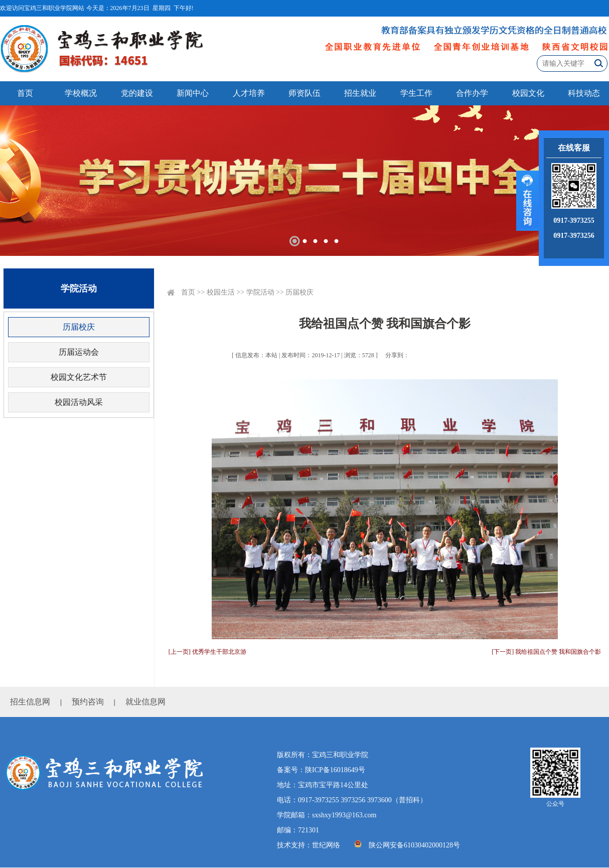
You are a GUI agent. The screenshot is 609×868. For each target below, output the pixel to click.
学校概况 (81, 93)
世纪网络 (326, 845)
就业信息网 (145, 702)
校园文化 (528, 93)
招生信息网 (30, 702)
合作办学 (472, 93)
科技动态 (584, 93)
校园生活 (221, 292)
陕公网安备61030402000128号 (414, 845)
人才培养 (249, 93)
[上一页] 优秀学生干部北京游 (207, 652)
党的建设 (137, 93)
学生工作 (416, 93)
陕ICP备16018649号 (335, 770)
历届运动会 (79, 352)
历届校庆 (79, 327)
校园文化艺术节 (79, 377)
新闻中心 (193, 93)
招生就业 (360, 93)
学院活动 (260, 292)
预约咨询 (88, 702)
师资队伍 (304, 93)
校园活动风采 (79, 402)
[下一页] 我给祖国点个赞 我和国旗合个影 (546, 652)
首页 (25, 93)
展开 (527, 201)
